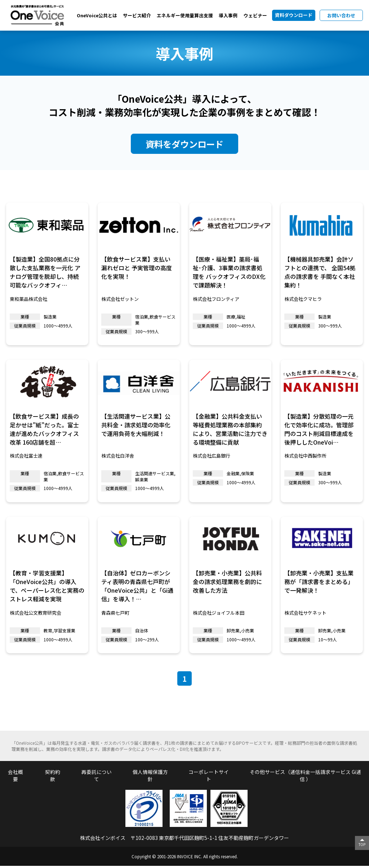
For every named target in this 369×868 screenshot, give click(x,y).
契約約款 (53, 778)
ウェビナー (255, 15)
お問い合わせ (341, 15)
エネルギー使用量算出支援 (185, 15)
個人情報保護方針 (150, 778)
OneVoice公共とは (97, 15)
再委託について (97, 778)
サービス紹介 (137, 15)
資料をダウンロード (185, 144)
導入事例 (228, 15)
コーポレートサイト (208, 778)
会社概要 (15, 778)
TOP (362, 844)
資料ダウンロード (294, 15)
